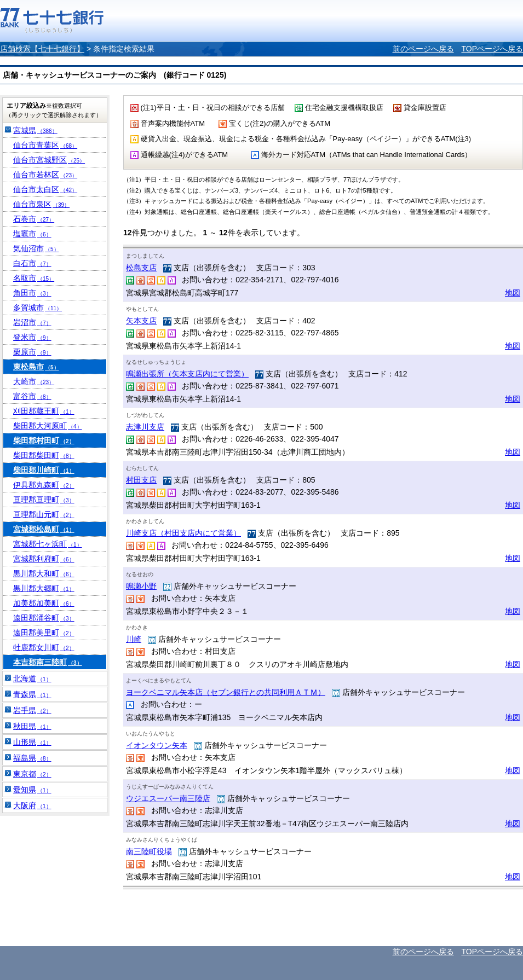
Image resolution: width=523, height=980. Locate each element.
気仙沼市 (36, 248)
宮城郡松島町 (44, 529)
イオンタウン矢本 (157, 745)
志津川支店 (145, 427)
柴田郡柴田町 (44, 455)
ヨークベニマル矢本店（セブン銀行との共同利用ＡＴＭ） (226, 692)
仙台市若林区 (45, 175)
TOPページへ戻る (492, 49)
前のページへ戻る (423, 49)
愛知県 (32, 790)
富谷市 (32, 396)
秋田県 (32, 726)
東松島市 (36, 367)
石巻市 (34, 219)
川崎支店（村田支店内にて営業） (183, 533)
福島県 (32, 758)
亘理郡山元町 (44, 514)
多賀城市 (38, 308)
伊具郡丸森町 (44, 485)
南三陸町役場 (149, 851)
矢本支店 (141, 321)
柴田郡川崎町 (44, 470)
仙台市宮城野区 (49, 160)
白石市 (32, 263)
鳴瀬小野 (141, 586)
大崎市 (34, 381)
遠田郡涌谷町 (44, 618)
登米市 (32, 337)
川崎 (134, 639)
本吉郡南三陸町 (48, 662)
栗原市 (32, 352)
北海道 (32, 679)
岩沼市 (32, 322)
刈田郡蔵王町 (44, 411)
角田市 (32, 293)
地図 (513, 293)
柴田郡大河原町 (48, 426)
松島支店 (141, 268)
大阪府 (32, 805)
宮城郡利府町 (44, 559)
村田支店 (141, 480)
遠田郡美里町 (44, 633)
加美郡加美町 (44, 603)
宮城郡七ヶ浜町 (48, 544)
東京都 (32, 774)
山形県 (32, 742)
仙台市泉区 (41, 204)
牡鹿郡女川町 (44, 647)
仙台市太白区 (45, 189)
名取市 (34, 278)
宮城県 (35, 130)
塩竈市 (32, 234)
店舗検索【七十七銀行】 (42, 49)
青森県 (32, 694)
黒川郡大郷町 (44, 588)
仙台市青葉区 (45, 145)
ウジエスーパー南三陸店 (168, 798)
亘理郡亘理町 (44, 500)
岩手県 (32, 710)
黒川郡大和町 (44, 573)
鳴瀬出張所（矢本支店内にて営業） (187, 374)
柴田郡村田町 (44, 440)
